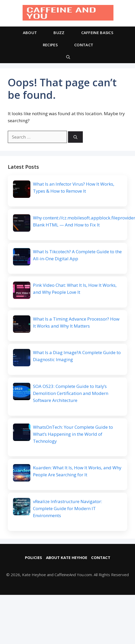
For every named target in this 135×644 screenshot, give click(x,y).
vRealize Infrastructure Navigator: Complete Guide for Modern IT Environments (67, 509)
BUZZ (59, 32)
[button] (68, 57)
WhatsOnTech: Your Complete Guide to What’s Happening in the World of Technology (73, 435)
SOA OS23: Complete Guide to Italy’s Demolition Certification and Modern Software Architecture (71, 394)
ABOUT (30, 32)
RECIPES (50, 45)
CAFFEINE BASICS (97, 32)
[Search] (75, 137)
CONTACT (84, 45)
